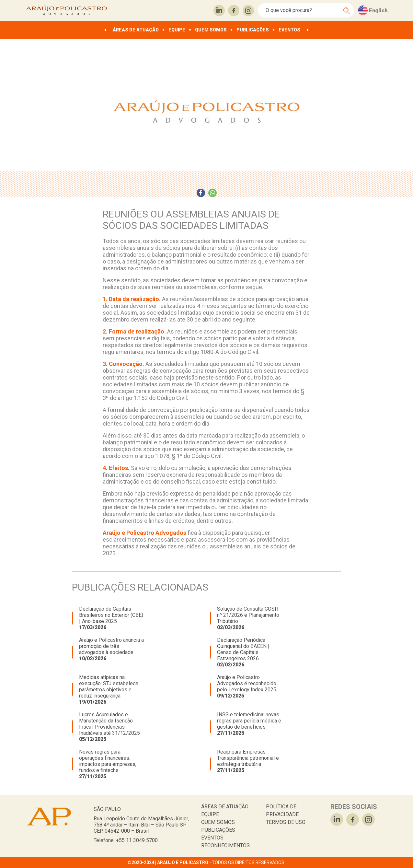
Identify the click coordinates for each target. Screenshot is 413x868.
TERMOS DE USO (286, 822)
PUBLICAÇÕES (253, 30)
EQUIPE (177, 30)
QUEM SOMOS (211, 30)
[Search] (302, 10)
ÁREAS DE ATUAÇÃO (136, 30)
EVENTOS (289, 30)
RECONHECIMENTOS (225, 845)
